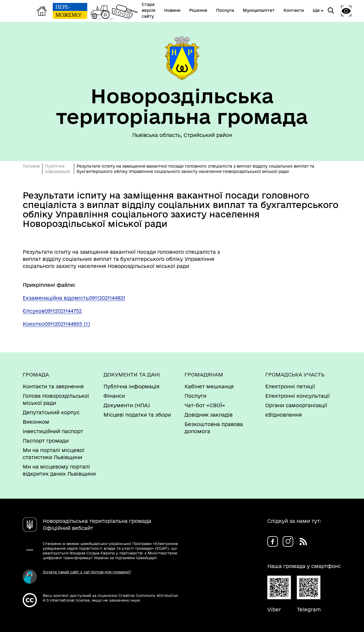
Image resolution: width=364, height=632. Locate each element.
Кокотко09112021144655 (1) (56, 324)
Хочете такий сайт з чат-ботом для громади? (87, 572)
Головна (31, 166)
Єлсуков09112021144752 (52, 311)
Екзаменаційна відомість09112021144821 (74, 298)
